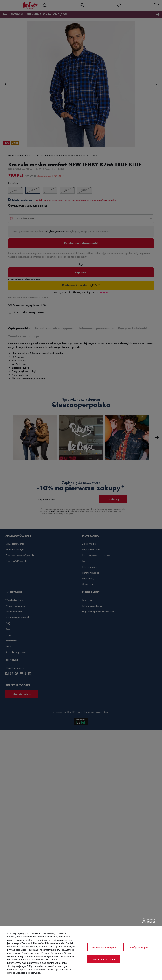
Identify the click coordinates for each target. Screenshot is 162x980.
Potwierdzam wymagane (104, 947)
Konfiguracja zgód (139, 947)
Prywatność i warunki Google (56, 953)
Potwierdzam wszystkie (104, 959)
